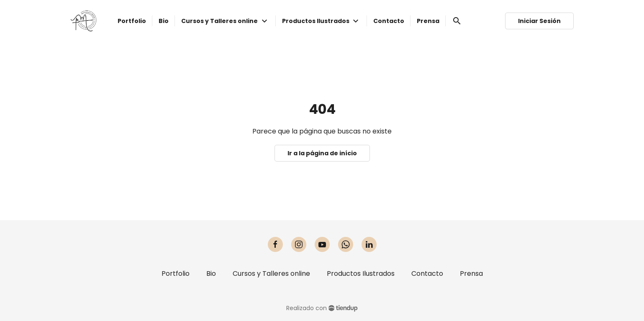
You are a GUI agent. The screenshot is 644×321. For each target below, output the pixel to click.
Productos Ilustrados (361, 273)
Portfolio (176, 273)
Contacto (427, 273)
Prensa (471, 273)
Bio (211, 273)
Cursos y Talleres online (271, 273)
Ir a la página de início (322, 153)
